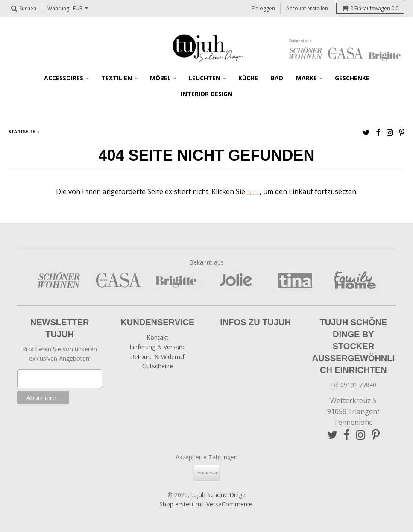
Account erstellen (307, 8)
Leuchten (205, 78)
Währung (58, 8)
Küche (248, 78)
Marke (306, 78)
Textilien (117, 78)
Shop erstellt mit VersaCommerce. (206, 504)
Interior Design (206, 94)
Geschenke (352, 78)
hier (253, 191)
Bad (277, 78)
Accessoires (64, 78)
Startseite (22, 132)
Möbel (160, 78)
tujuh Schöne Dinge (218, 495)
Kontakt (157, 337)
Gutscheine (158, 366)
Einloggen (263, 8)
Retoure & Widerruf (158, 357)
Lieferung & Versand (158, 347)
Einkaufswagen (370, 8)
